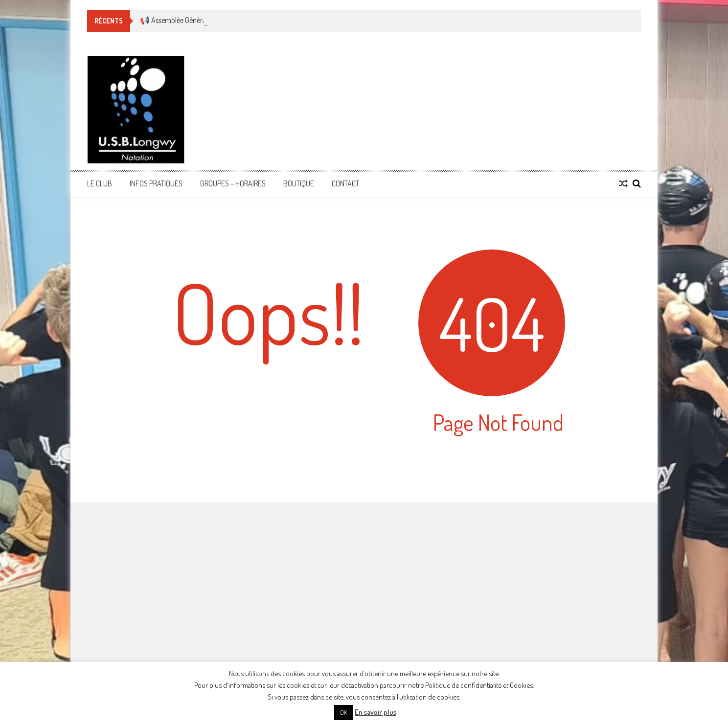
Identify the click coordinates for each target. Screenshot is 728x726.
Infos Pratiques (156, 183)
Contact (345, 183)
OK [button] (344, 712)
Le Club (100, 183)
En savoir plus (375, 712)
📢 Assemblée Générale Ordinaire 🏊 (196, 20)
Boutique (299, 183)
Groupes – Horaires (233, 183)
